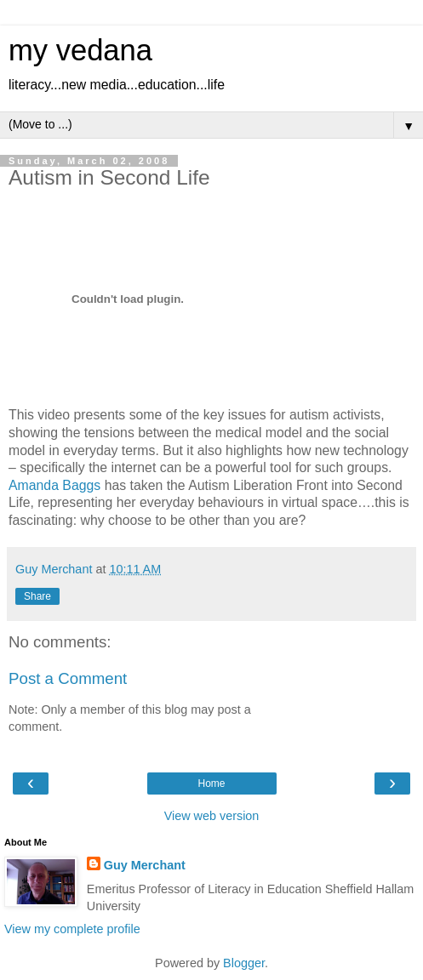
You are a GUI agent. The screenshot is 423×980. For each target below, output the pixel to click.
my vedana (80, 50)
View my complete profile (72, 929)
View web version (212, 816)
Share (37, 596)
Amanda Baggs (54, 485)
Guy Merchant (145, 865)
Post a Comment (68, 678)
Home (211, 783)
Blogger (244, 963)
